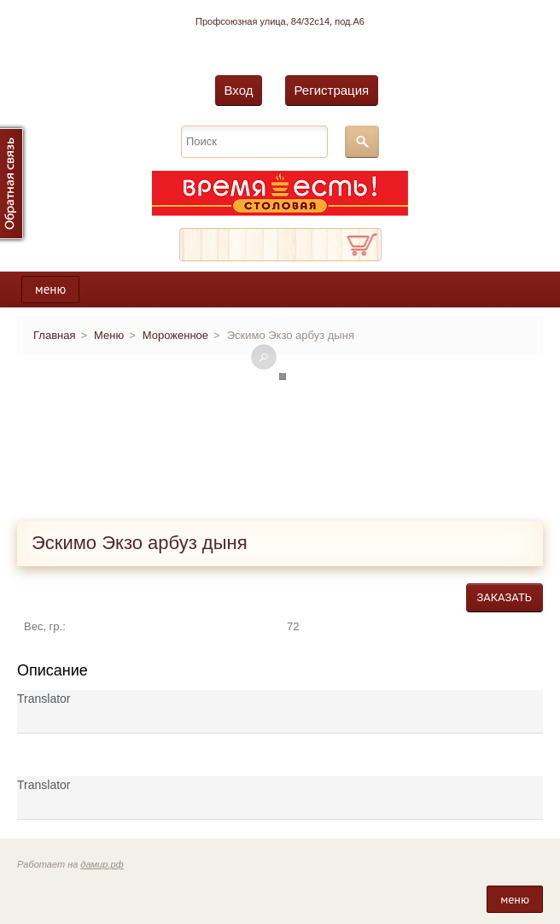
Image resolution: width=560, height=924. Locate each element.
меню (50, 289)
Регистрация (332, 90)
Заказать (505, 597)
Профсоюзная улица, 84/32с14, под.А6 (280, 21)
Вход (239, 90)
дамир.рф (102, 864)
